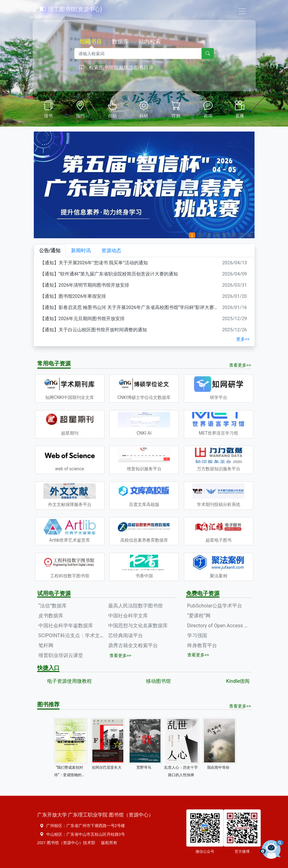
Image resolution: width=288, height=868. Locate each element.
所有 (113, 843)
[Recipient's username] (138, 54)
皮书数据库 (51, 616)
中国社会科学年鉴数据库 (66, 626)
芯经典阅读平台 (126, 635)
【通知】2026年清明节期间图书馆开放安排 (85, 285)
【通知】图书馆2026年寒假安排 (73, 296)
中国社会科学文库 (128, 616)
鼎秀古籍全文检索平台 (133, 645)
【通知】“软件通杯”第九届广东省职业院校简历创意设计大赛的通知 (109, 274)
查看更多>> (240, 365)
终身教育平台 (202, 645)
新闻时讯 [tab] (81, 251)
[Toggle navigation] (242, 11)
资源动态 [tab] (111, 251)
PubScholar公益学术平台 (215, 606)
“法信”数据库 (53, 606)
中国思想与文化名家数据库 (138, 626)
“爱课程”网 (199, 616)
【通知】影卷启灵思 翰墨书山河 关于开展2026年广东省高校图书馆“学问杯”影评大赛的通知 (134, 307)
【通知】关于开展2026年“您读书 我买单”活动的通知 (94, 263)
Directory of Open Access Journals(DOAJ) (219, 626)
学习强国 (197, 635)
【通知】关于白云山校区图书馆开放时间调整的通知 (93, 330)
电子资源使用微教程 (69, 681)
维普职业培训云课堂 (61, 655)
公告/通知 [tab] (50, 251)
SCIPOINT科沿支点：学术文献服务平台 (82, 635)
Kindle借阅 (238, 681)
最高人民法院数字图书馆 (135, 606)
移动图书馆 (158, 681)
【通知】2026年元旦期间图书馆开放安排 (82, 319)
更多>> (243, 339)
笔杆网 (46, 645)
